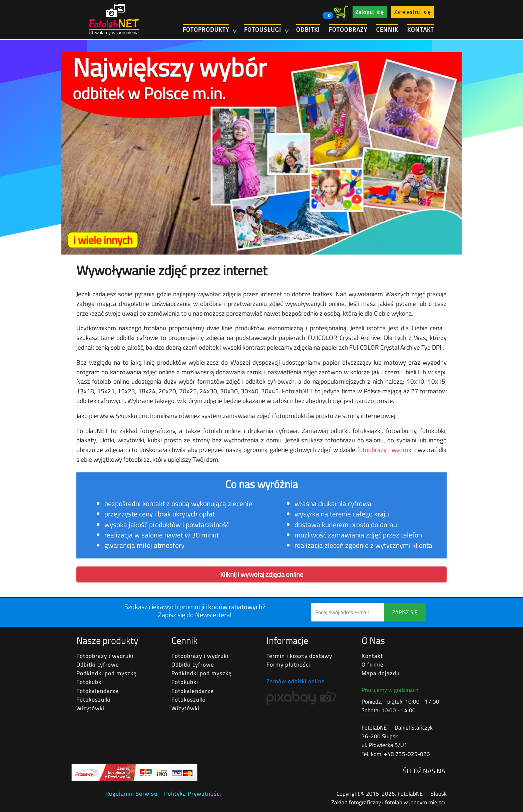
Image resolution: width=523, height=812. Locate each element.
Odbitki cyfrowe (98, 665)
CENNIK (387, 29)
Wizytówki (90, 708)
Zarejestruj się (413, 12)
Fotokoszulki (94, 700)
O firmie (373, 665)
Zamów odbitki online (296, 681)
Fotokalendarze (98, 691)
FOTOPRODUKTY (206, 29)
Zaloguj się (370, 12)
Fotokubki (90, 682)
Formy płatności (288, 665)
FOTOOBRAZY (348, 29)
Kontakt (372, 656)
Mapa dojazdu (381, 673)
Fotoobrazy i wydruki (105, 656)
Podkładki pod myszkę (107, 673)
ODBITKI (308, 29)
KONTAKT (421, 29)
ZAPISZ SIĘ (405, 612)
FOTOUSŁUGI (263, 29)
